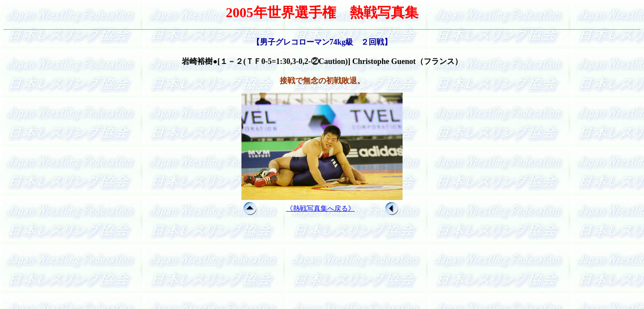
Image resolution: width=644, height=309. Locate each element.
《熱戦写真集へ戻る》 (320, 208)
